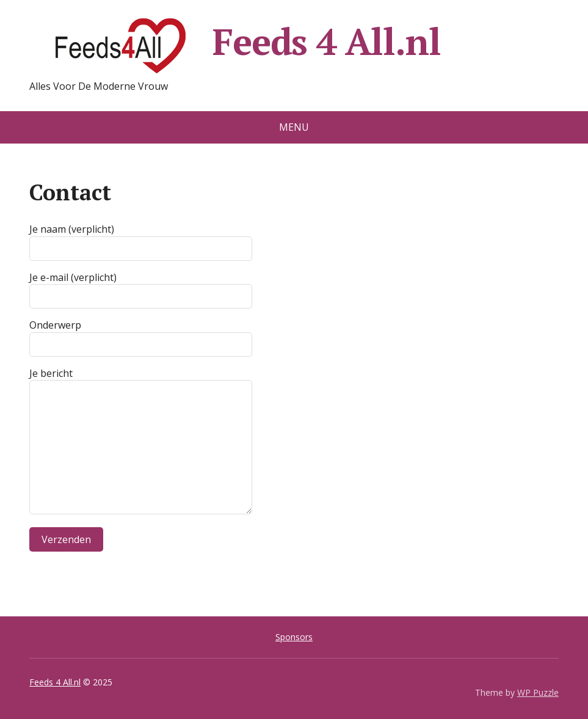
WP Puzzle (538, 692)
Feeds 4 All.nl (235, 46)
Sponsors (294, 637)
